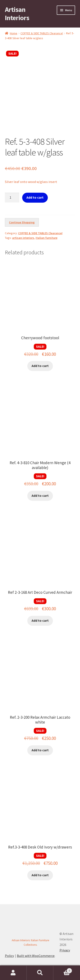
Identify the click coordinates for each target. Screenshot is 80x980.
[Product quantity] (12, 198)
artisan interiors (23, 238)
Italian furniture (47, 238)
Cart (63, 970)
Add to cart (35, 197)
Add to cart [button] (40, 366)
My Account (13, 973)
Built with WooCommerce (36, 956)
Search (40, 973)
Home (14, 33)
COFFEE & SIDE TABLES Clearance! (42, 33)
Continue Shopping (22, 222)
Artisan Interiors (17, 14)
